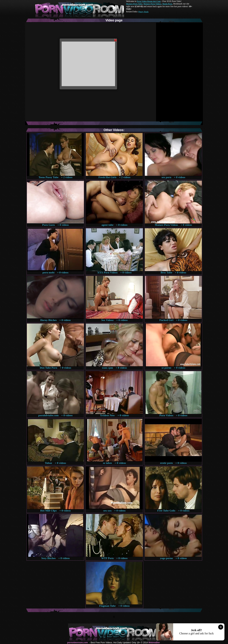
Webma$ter (154, 643)
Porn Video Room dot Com (149, 1)
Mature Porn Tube (134, 4)
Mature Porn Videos (152, 4)
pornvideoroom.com (77, 643)
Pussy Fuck (143, 12)
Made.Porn (167, 4)
